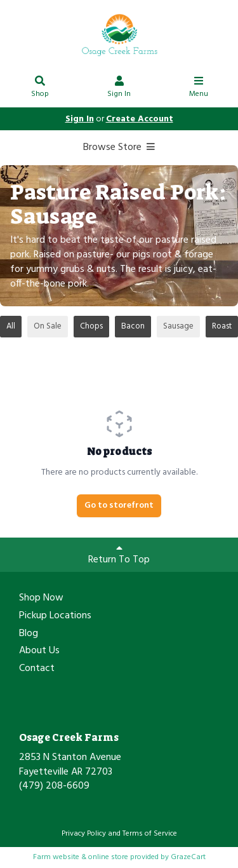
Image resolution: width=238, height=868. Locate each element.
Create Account (140, 119)
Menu (199, 89)
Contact (37, 669)
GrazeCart (188, 857)
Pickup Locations (55, 616)
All (11, 326)
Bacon (133, 326)
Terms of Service (150, 834)
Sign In (119, 89)
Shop (40, 89)
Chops (91, 326)
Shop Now (41, 599)
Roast (222, 326)
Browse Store (119, 147)
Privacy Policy (84, 834)
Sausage (178, 326)
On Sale (48, 326)
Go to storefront (119, 505)
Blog (29, 634)
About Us (39, 651)
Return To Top (119, 555)
